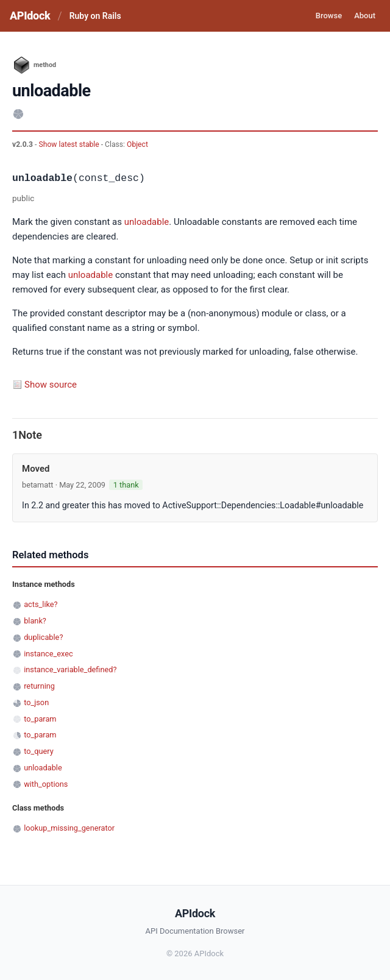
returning (39, 686)
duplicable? (43, 637)
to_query (39, 751)
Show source (51, 385)
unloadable (147, 222)
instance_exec (48, 654)
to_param (40, 719)
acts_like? (41, 604)
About (365, 16)
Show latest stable (69, 144)
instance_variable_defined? (70, 669)
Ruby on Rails (95, 16)
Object (137, 144)
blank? (35, 621)
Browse (329, 16)
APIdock (30, 16)
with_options (46, 784)
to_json (36, 702)
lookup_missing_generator (69, 828)
